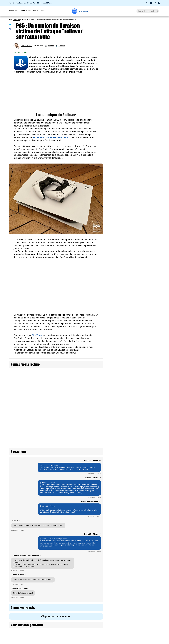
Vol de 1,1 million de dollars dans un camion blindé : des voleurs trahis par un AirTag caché (83, 385)
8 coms (51, 46)
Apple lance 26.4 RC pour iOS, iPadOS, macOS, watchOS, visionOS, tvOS (136, 82)
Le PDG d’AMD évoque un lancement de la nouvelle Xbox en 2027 (146, 393)
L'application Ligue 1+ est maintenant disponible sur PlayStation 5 (147, 478)
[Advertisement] (56, 93)
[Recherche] (148, 11)
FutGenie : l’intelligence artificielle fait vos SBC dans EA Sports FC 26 (146, 376)
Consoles (16, 20)
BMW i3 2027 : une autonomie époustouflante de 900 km (132, 73)
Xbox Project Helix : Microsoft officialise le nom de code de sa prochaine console (146, 291)
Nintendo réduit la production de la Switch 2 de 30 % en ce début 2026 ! (146, 221)
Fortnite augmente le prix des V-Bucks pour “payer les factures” (145, 273)
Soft (84, 11)
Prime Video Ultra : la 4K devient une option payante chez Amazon (135, 120)
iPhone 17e (31, 3)
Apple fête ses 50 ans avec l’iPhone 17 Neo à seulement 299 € (135, 55)
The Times (37, 335)
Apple (35, 11)
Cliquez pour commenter (56, 574)
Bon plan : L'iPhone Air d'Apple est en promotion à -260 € (135, 100)
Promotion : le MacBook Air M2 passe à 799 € (136, 45)
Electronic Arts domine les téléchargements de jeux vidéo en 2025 (146, 341)
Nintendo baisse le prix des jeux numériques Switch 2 (146, 203)
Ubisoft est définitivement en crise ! (147, 425)
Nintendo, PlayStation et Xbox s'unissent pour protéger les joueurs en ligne (146, 461)
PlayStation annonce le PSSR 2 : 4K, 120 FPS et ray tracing (147, 325)
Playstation (21, 53)
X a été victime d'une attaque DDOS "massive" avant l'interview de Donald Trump (37, 385)
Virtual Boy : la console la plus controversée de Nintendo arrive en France (146, 515)
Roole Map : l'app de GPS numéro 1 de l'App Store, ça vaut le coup (136, 64)
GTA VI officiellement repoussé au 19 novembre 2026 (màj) (145, 409)
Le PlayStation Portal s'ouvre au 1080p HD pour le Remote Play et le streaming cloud (147, 240)
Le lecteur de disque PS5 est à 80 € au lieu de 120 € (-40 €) (147, 309)
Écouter (62, 46)
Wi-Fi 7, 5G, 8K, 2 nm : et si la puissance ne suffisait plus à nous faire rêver (136, 91)
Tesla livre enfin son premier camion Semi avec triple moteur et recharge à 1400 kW (83, 397)
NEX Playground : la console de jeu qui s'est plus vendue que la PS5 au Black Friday (146, 496)
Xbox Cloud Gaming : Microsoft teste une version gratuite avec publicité (145, 442)
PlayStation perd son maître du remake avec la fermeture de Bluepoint (146, 359)
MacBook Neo (21, 3)
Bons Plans (26, 11)
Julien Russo (27, 46)
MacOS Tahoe (48, 3)
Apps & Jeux (14, 11)
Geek (43, 11)
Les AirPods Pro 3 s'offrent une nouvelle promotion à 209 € (136, 129)
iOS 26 (39, 3)
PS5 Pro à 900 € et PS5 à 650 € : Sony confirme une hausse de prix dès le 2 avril (136, 110)
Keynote (12, 3)
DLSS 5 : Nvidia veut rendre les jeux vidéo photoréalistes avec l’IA (146, 257)
